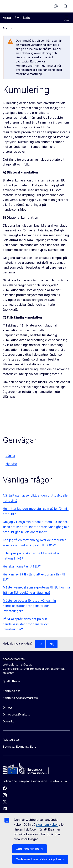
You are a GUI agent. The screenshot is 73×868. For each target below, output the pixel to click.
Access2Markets (14, 659)
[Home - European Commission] (28, 769)
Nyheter (11, 464)
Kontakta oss (59, 781)
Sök (65, 6)
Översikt (8, 721)
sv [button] (56, 6)
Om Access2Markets (16, 714)
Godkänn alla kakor (30, 849)
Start (6, 28)
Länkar (10, 456)
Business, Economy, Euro (20, 747)
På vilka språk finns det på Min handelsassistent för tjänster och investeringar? (26, 624)
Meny (66, 18)
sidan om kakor (47, 825)
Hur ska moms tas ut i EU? (22, 566)
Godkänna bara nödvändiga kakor (40, 859)
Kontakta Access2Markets (20, 698)
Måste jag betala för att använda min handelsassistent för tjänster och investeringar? (29, 606)
